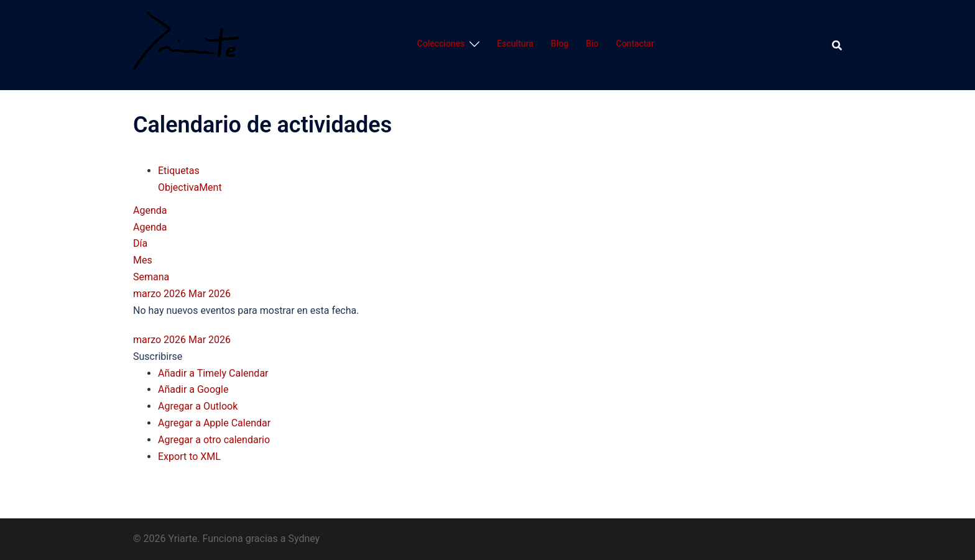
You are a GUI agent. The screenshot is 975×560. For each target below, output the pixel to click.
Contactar (635, 44)
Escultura (515, 44)
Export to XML (189, 457)
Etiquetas (179, 171)
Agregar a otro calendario (214, 440)
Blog (560, 44)
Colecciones (441, 44)
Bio (592, 44)
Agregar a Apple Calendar (214, 423)
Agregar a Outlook (198, 406)
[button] (158, 356)
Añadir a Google (193, 389)
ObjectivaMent (190, 187)
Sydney (304, 539)
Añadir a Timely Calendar (213, 373)
